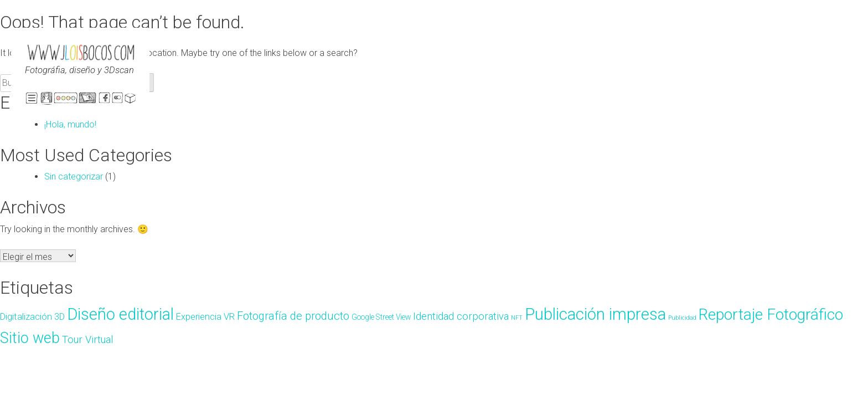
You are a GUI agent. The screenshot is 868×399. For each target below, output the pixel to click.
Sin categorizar (74, 177)
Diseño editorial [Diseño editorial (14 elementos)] (120, 314)
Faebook (105, 100)
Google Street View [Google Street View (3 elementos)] (381, 317)
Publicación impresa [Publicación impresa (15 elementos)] (595, 314)
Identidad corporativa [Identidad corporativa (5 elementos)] (461, 316)
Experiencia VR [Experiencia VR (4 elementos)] (205, 317)
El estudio (46, 100)
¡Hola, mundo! (70, 124)
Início (66, 100)
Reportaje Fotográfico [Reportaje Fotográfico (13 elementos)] (771, 314)
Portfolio (88, 100)
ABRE (32, 98)
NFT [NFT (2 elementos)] (517, 318)
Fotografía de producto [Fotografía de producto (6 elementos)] (293, 316)
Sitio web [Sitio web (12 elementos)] (30, 338)
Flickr (118, 100)
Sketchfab (130, 100)
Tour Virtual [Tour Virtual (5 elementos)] (87, 340)
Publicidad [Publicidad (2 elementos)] (682, 318)
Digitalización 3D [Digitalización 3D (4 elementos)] (32, 317)
